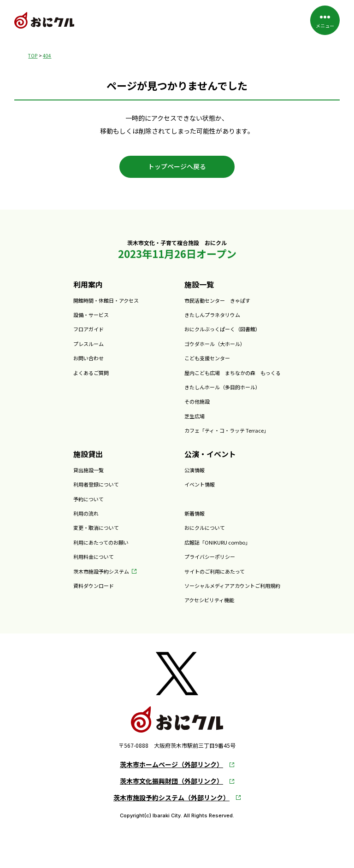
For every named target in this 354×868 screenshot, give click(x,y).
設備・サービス (91, 315)
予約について (88, 499)
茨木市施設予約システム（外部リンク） (171, 798)
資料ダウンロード (94, 586)
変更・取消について (96, 528)
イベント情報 (200, 484)
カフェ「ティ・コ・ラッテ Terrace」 (227, 430)
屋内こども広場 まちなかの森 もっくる (233, 373)
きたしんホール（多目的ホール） (222, 387)
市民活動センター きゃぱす (217, 300)
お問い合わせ (88, 358)
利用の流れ (86, 513)
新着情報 (195, 513)
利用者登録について (96, 484)
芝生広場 (195, 416)
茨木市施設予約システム (101, 572)
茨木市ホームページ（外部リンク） (171, 765)
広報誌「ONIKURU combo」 (217, 542)
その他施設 (197, 401)
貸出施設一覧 (88, 470)
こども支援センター (207, 358)
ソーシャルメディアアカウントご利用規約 (232, 586)
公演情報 (195, 470)
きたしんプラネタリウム (212, 315)
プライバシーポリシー (210, 557)
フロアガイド (88, 329)
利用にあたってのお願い (101, 542)
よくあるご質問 (91, 373)
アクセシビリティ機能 (209, 600)
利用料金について (94, 557)
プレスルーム (88, 344)
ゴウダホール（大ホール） (215, 344)
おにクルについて (205, 528)
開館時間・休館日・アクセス (106, 300)
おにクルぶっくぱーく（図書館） (222, 329)
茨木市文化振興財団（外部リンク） (171, 781)
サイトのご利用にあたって (215, 571)
